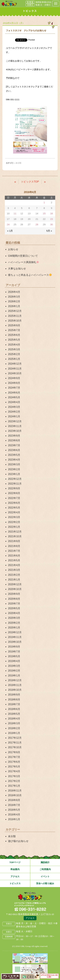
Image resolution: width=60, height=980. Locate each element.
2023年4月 (14, 460)
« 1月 (10, 231)
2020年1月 (14, 628)
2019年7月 (14, 652)
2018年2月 (14, 728)
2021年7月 (14, 551)
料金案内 (15, 869)
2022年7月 (14, 498)
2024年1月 (14, 416)
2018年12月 (15, 680)
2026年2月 (14, 301)
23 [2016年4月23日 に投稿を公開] (52, 219)
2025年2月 (14, 354)
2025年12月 (15, 311)
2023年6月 (14, 450)
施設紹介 (45, 862)
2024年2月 (14, 412)
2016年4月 (14, 815)
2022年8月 (14, 493)
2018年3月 (14, 723)
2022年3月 (14, 517)
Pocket (31, 40)
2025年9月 (14, 325)
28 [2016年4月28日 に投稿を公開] (37, 224)
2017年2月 (14, 781)
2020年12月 (15, 584)
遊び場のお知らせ (18, 841)
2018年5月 (14, 714)
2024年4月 (14, 402)
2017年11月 (15, 743)
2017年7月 (14, 757)
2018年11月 (15, 685)
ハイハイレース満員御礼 (23, 262)
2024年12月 (15, 364)
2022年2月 (14, 522)
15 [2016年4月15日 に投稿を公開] (44, 214)
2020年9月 (14, 594)
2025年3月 (14, 349)
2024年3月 (14, 407)
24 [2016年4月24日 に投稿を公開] (8, 224)
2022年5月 (14, 508)
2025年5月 (14, 340)
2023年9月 (14, 436)
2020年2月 (14, 623)
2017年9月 (14, 752)
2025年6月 (14, 335)
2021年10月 (15, 536)
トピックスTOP (30, 182)
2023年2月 (14, 469)
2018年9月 (14, 695)
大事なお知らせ (17, 269)
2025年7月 (14, 330)
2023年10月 (15, 431)
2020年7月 (14, 604)
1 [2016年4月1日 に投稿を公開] (44, 203)
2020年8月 (14, 599)
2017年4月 (14, 771)
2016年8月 (14, 800)
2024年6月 (14, 393)
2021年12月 (15, 532)
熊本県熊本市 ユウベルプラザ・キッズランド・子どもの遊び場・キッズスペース (9, 3)
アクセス (15, 877)
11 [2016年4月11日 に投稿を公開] (15, 214)
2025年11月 (15, 316)
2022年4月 (14, 512)
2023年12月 (15, 421)
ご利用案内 (45, 869)
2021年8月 (14, 546)
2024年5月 (14, 397)
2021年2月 (14, 575)
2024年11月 (15, 369)
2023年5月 (14, 455)
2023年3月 (14, 464)
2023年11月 (15, 426)
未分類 (12, 836)
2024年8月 (14, 383)
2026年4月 (14, 292)
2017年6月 (14, 762)
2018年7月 (14, 704)
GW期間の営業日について (23, 256)
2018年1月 (14, 733)
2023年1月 (14, 474)
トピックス (15, 883)
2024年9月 (14, 378)
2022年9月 (14, 488)
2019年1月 (14, 676)
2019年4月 (14, 661)
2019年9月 (14, 647)
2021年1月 (14, 580)
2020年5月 (14, 608)
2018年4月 (14, 719)
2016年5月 (14, 810)
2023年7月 (14, 445)
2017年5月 (14, 767)
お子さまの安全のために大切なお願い (49, 976)
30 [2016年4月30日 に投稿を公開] (52, 224)
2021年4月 (14, 565)
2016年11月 (15, 791)
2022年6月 (14, 503)
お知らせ (13, 249)
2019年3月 (14, 666)
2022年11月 (15, 484)
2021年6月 (14, 556)
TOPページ (15, 862)
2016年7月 (14, 805)
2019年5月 (14, 656)
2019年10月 (15, 642)
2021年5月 (14, 560)
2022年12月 (15, 479)
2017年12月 (15, 738)
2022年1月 (14, 527)
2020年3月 (14, 618)
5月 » (49, 231)
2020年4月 (14, 613)
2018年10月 (15, 690)
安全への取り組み (45, 883)
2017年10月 (15, 747)
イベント (45, 877)
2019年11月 (15, 637)
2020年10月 (15, 589)
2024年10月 (15, 373)
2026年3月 (14, 297)
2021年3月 (14, 570)
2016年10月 (15, 795)
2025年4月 (14, 345)
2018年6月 (14, 709)
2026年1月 (14, 306)
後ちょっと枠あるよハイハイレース (30, 275)
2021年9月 (14, 541)
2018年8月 (14, 700)
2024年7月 (14, 388)
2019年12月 (15, 632)
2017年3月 (14, 776)
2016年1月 (14, 819)
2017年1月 (14, 786)
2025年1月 (14, 359)
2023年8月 (14, 440)
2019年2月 (14, 671)
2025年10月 (15, 321)
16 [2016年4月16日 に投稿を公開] (52, 214)
